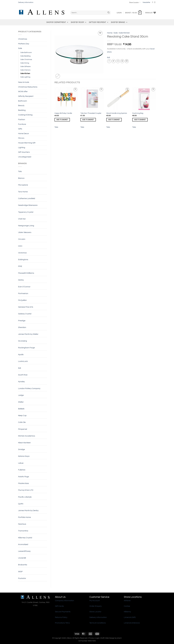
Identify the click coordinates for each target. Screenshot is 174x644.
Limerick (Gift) (130, 617)
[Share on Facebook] (109, 61)
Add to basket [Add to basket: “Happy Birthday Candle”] (62, 120)
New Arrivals (24, 82)
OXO (20, 246)
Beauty (21, 106)
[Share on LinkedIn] (127, 61)
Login (97, 638)
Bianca (21, 178)
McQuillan (22, 300)
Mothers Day (24, 44)
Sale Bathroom (26, 52)
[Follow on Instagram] (155, 2)
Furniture (22, 124)
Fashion (22, 120)
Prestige (22, 321)
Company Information (64, 601)
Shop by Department (57, 22)
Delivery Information (26, 2)
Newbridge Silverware (28, 205)
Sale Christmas (26, 59)
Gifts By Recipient (99, 22)
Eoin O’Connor (24, 287)
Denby (21, 280)
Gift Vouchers (24, 152)
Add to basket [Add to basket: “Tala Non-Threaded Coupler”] (88, 120)
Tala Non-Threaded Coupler (91, 113)
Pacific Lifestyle (25, 497)
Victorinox (22, 253)
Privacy (91, 638)
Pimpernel (23, 429)
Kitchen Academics (27, 436)
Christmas (23, 39)
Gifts (20, 129)
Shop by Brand (119, 22)
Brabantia (23, 565)
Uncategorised (25, 157)
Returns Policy (61, 617)
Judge (21, 395)
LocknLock (23, 361)
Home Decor (24, 134)
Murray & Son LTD (26, 490)
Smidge (22, 449)
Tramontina (23, 531)
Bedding (22, 110)
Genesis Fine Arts (26, 307)
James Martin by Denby (28, 510)
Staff (102, 638)
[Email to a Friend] (118, 61)
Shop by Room (79, 22)
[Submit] (109, 13)
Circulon (22, 239)
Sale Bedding (25, 56)
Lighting (22, 148)
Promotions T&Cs (62, 623)
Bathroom (23, 101)
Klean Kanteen (24, 443)
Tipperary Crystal (26, 212)
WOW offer (23, 91)
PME (20, 266)
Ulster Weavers (25, 232)
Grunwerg (23, 341)
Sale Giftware (25, 66)
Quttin (21, 504)
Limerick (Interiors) (132, 623)
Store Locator (135, 2)
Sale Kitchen (25, 73)
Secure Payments (63, 612)
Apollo (21, 355)
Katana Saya (24, 456)
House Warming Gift (27, 143)
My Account (95, 601)
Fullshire (22, 470)
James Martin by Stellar (28, 334)
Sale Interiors (25, 70)
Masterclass (24, 483)
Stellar (21, 402)
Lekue (21, 463)
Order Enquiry (96, 606)
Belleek (21, 409)
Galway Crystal (25, 314)
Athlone (127, 601)
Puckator (22, 578)
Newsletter (146, 2)
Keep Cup (22, 415)
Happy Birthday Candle (63, 113)
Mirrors (21, 138)
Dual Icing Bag (138, 113)
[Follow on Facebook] (152, 2)
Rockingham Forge (26, 348)
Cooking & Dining (25, 115)
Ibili (20, 368)
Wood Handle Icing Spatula (117, 113)
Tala (20, 171)
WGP (20, 572)
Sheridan (22, 327)
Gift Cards (59, 606)
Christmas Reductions (28, 87)
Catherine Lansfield (27, 198)
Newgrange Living (26, 226)
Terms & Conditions (98, 623)
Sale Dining (25, 63)
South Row (23, 375)
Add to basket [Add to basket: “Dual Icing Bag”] (140, 120)
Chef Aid (22, 219)
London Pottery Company (29, 388)
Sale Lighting (25, 77)
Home (110, 33)
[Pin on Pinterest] (122, 61)
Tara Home (23, 192)
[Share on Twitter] (114, 61)
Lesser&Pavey (24, 551)
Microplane (23, 185)
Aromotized (23, 544)
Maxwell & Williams (26, 273)
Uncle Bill (22, 558)
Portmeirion (23, 293)
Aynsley (21, 382)
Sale (20, 48)
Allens (69, 638)
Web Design (110, 638)
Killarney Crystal (25, 538)
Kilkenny (127, 612)
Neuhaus (22, 524)
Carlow (127, 606)
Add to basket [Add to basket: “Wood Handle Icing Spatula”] (114, 120)
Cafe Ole (22, 422)
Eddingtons (23, 260)
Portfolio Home (24, 517)
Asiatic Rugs (24, 477)
